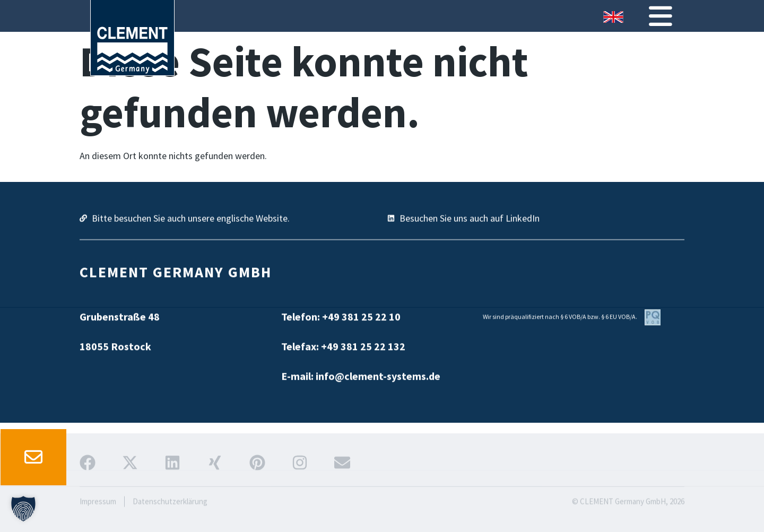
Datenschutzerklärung (170, 514)
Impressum (98, 514)
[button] (23, 509)
